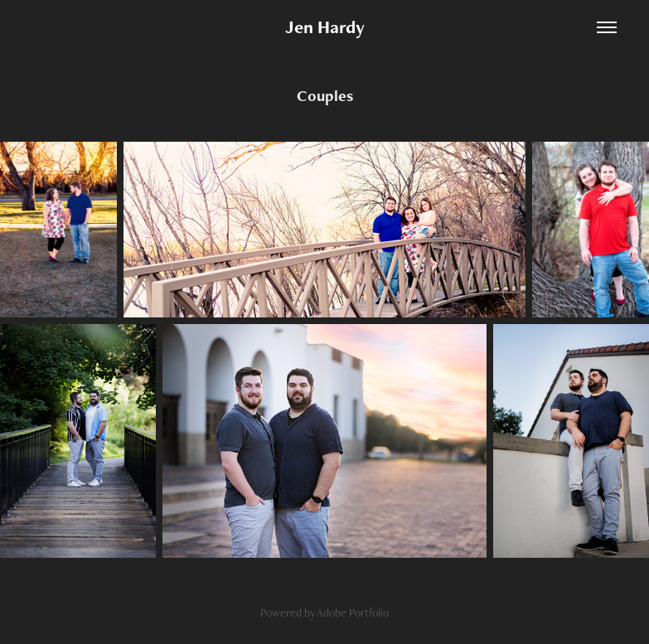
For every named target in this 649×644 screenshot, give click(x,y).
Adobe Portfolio (353, 613)
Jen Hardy (325, 27)
